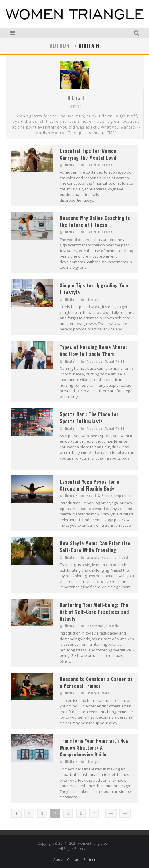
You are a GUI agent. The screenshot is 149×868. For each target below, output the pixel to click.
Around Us (95, 361)
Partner (90, 860)
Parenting (109, 557)
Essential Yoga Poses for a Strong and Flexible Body (90, 485)
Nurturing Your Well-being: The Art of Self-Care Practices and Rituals (94, 612)
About (58, 860)
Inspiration (123, 496)
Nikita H (76, 98)
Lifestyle (93, 299)
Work (105, 693)
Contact (73, 860)
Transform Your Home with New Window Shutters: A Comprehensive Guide (94, 748)
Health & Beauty (99, 165)
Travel (124, 557)
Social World (115, 361)
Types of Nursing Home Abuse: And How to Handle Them (93, 351)
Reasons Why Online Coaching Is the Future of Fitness (95, 221)
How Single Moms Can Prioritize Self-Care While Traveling (95, 547)
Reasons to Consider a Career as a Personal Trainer (96, 682)
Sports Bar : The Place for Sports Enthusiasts (89, 418)
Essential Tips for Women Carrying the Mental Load (88, 154)
